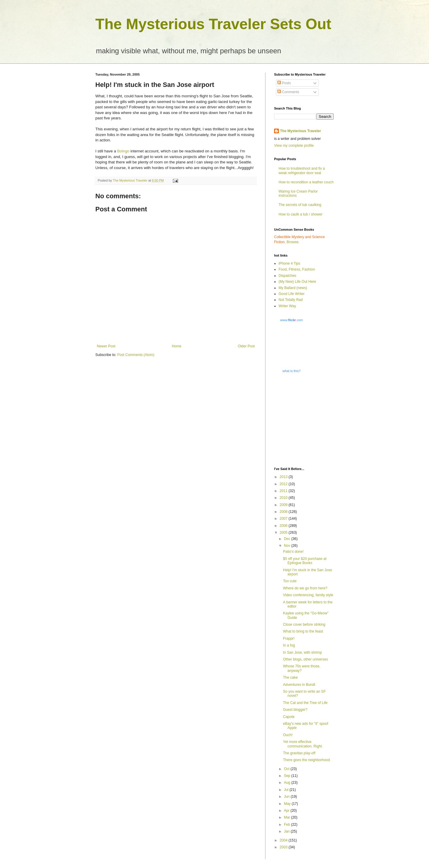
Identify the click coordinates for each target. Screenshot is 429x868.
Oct (287, 769)
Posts (284, 83)
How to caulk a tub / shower (300, 214)
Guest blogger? (295, 710)
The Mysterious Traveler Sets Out (213, 24)
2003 (284, 847)
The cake (290, 677)
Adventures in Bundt (299, 685)
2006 (284, 526)
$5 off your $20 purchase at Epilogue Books (305, 561)
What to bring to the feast (303, 631)
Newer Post (106, 346)
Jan (287, 831)
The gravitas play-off (299, 753)
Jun (287, 797)
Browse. (293, 242)
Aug (288, 783)
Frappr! (289, 638)
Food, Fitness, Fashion (297, 269)
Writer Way (287, 306)
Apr (287, 811)
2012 (284, 484)
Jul (287, 790)
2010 (284, 498)
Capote (289, 717)
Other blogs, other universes (306, 659)
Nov (288, 546)
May (288, 804)
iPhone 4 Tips (289, 263)
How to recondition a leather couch (306, 182)
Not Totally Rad (291, 300)
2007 (284, 519)
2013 (284, 477)
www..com (291, 320)
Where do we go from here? (305, 588)
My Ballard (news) (293, 288)
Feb (287, 825)
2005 (284, 533)
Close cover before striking (304, 625)
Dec (288, 539)
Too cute (290, 581)
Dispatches (287, 276)
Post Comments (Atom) (136, 355)
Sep (288, 776)
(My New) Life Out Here (297, 282)
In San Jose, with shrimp (303, 652)
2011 (284, 491)
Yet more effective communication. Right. (303, 744)
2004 (284, 840)
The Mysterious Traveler (300, 131)
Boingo (123, 151)
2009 (284, 505)
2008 (284, 512)
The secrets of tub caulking (300, 205)
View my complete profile (294, 146)
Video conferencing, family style (308, 595)
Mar (287, 817)
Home (177, 346)
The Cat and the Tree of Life (305, 703)
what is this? (292, 371)
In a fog (289, 645)
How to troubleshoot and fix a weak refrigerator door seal (302, 171)
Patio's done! (293, 552)
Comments (288, 92)
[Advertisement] (311, 419)
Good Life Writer (292, 294)
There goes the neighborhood (306, 760)
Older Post (246, 346)
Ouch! (288, 735)
